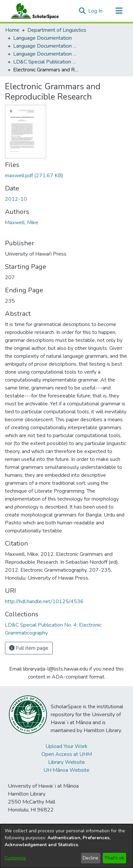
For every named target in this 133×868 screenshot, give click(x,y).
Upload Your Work (66, 746)
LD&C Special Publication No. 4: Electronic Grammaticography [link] (46, 62)
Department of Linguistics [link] (57, 30)
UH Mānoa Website (66, 770)
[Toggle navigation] (119, 11)
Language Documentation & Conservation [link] (46, 46)
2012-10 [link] (16, 199)
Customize (15, 858)
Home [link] (12, 30)
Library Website (66, 762)
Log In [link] (96, 11)
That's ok (114, 858)
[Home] (33, 11)
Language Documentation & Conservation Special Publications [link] (46, 54)
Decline (91, 858)
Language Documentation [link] (42, 38)
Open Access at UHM (67, 754)
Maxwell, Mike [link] (22, 223)
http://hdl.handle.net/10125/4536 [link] (44, 601)
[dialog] (66, 846)
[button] (82, 11)
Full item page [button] (29, 648)
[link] (34, 176)
